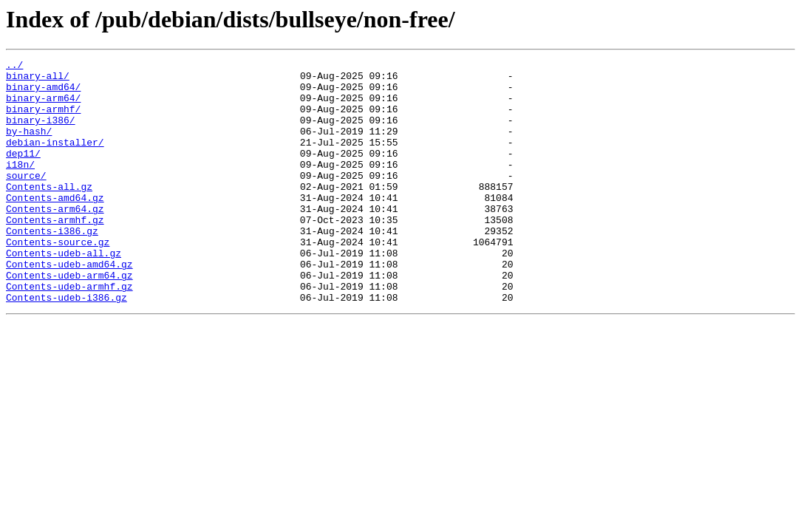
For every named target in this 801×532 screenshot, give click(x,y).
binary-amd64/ (43, 93)
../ (14, 66)
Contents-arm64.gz (55, 239)
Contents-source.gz (58, 279)
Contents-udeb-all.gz (64, 293)
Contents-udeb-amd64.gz (69, 306)
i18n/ (20, 186)
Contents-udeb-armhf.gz (69, 332)
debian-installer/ (55, 160)
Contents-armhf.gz (55, 253)
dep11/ (23, 173)
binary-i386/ (41, 133)
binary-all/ (38, 80)
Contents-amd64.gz (55, 226)
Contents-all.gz (49, 213)
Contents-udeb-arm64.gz (69, 319)
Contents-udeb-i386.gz (67, 346)
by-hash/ (29, 146)
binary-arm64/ (43, 106)
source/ (26, 199)
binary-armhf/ (43, 120)
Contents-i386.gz (52, 266)
